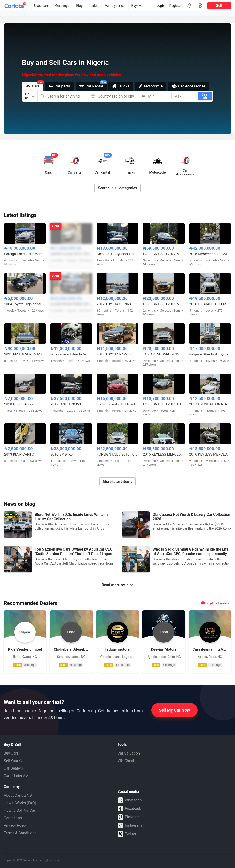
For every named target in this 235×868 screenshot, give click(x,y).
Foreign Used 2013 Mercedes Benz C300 (25, 254)
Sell (219, 6)
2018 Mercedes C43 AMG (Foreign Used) (210, 254)
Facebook (129, 809)
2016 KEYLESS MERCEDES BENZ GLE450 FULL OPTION (164, 454)
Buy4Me (137, 6)
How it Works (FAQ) (20, 803)
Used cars (41, 6)
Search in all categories (118, 188)
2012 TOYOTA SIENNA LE (117, 304)
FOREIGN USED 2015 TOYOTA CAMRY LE (164, 404)
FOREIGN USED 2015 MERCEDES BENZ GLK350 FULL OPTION (164, 304)
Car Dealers (13, 768)
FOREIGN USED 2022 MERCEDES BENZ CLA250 (164, 254)
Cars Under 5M (16, 776)
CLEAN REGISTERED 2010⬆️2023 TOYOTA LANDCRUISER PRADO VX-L (71, 304)
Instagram (130, 826)
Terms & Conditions (20, 833)
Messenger (62, 6)
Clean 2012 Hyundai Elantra (117, 254)
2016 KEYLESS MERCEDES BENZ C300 (210, 454)
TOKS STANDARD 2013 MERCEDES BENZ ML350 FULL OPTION (164, 354)
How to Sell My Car (19, 810)
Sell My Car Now (174, 710)
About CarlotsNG (18, 795)
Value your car (115, 6)
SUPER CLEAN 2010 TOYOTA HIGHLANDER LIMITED (71, 254)
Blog (79, 6)
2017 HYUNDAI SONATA (208, 404)
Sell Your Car (14, 761)
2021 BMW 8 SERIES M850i (25, 354)
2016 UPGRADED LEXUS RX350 (210, 304)
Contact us (13, 818)
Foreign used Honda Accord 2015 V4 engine (71, 354)
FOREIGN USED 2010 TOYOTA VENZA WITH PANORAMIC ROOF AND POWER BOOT (117, 454)
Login (161, 6)
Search (205, 96)
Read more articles (117, 585)
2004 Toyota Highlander (23, 304)
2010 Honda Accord (20, 404)
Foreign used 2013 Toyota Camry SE (117, 404)
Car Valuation (129, 753)
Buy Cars (11, 753)
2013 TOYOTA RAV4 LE (115, 354)
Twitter (127, 834)
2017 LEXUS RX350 (66, 404)
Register (175, 6)
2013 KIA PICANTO (19, 454)
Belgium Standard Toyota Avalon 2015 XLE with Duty (210, 354)
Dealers (94, 6)
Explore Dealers (215, 603)
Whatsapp (130, 800)
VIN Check (126, 761)
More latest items (118, 481)
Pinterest (129, 817)
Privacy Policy (15, 825)
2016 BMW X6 (62, 454)
